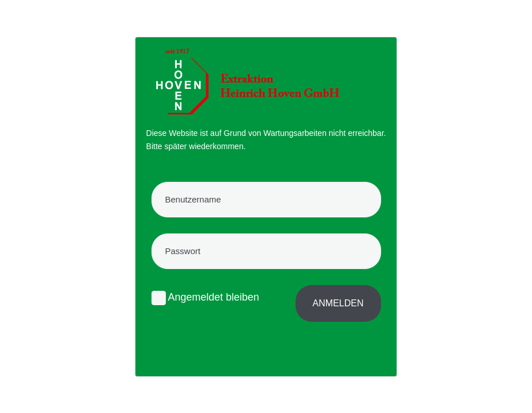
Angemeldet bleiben (205, 298)
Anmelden (338, 303)
